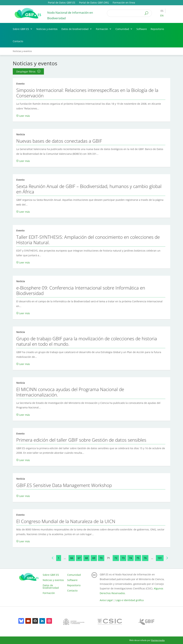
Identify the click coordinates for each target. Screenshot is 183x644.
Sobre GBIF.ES (21, 29)
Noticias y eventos (47, 29)
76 (145, 558)
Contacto (18, 41)
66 (72, 558)
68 (86, 558)
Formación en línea (124, 3)
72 (116, 558)
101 (160, 558)
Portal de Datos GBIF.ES (62, 3)
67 (79, 558)
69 (94, 558)
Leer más (25, 116)
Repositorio (157, 29)
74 (131, 558)
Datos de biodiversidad (75, 29)
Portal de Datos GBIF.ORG (94, 3)
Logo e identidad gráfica (130, 600)
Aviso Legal (106, 600)
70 (101, 558)
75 (138, 558)
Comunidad (122, 29)
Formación (102, 29)
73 (123, 558)
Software (142, 29)
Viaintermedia (158, 640)
